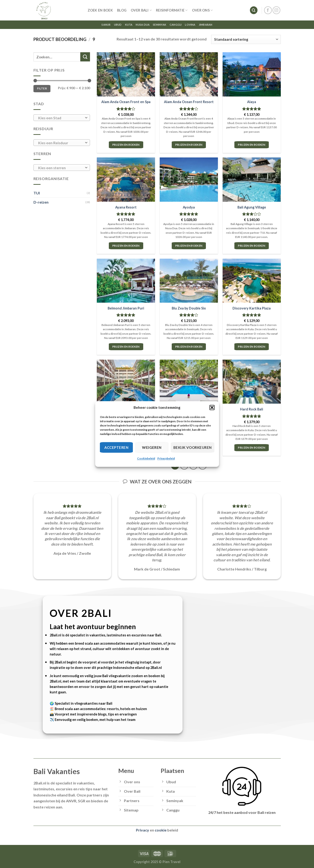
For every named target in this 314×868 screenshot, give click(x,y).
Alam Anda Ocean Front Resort (189, 102)
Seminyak (160, 25)
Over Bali (141, 10)
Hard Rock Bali (252, 409)
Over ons (202, 10)
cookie (161, 830)
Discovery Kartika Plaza (252, 308)
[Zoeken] (254, 10)
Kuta (129, 25)
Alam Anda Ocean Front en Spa (126, 102)
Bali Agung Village (252, 207)
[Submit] (85, 57)
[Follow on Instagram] (276, 10)
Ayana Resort (126, 207)
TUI (37, 193)
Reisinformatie (172, 10)
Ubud (118, 25)
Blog (122, 10)
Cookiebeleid (146, 458)
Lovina (190, 25)
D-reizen (41, 202)
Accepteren (116, 447)
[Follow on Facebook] (268, 10)
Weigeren (152, 447)
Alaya (252, 102)
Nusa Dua (143, 25)
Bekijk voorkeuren (193, 447)
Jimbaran (206, 25)
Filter (42, 88)
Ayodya (189, 207)
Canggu (176, 25)
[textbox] (60, 118)
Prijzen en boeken (126, 145)
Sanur (106, 25)
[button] (212, 407)
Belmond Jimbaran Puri (126, 308)
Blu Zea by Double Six (189, 308)
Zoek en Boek (100, 10)
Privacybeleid (166, 458)
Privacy (143, 830)
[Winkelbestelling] (246, 39)
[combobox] (62, 118)
